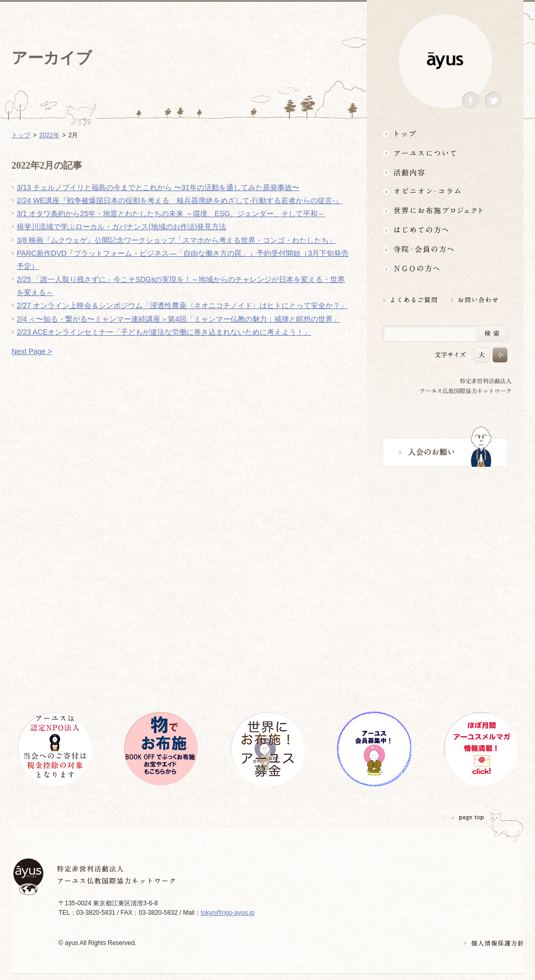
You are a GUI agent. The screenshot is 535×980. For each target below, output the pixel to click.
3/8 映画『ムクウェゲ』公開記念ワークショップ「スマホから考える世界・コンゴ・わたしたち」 (176, 240)
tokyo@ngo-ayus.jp (228, 913)
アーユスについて (445, 153)
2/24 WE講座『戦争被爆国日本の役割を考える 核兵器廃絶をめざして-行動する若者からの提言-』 (179, 200)
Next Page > (32, 351)
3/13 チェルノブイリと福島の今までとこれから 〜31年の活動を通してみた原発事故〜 (158, 187)
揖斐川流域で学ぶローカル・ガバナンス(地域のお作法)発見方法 (121, 227)
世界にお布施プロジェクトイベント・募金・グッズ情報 (445, 211)
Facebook (471, 101)
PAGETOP (468, 817)
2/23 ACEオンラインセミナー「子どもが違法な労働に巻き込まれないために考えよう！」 (164, 332)
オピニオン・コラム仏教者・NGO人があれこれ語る (445, 191)
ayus (445, 61)
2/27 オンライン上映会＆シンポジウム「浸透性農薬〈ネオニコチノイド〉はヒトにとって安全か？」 (182, 305)
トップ (445, 133)
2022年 (49, 135)
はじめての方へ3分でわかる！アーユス (445, 230)
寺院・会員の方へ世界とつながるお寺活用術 (445, 249)
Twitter (494, 101)
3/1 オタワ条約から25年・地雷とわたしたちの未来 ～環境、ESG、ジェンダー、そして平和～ (171, 214)
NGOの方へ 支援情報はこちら (445, 269)
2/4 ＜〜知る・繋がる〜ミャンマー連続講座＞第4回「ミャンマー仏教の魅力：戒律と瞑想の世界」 (178, 319)
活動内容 (445, 172)
